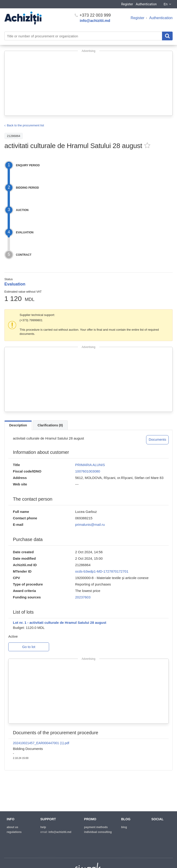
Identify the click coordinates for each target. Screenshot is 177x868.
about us (12, 827)
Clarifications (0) (50, 425)
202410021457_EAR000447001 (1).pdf (41, 743)
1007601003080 (88, 471)
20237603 (83, 597)
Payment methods (96, 827)
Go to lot (29, 647)
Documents (157, 439)
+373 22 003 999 (93, 15)
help (43, 827)
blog (124, 827)
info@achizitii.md (95, 21)
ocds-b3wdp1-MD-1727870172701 (102, 571)
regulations (14, 832)
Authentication (146, 4)
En (168, 4)
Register (127, 4)
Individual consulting (98, 832)
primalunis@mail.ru (90, 525)
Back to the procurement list (25, 125)
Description (18, 425)
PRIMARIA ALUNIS (90, 465)
